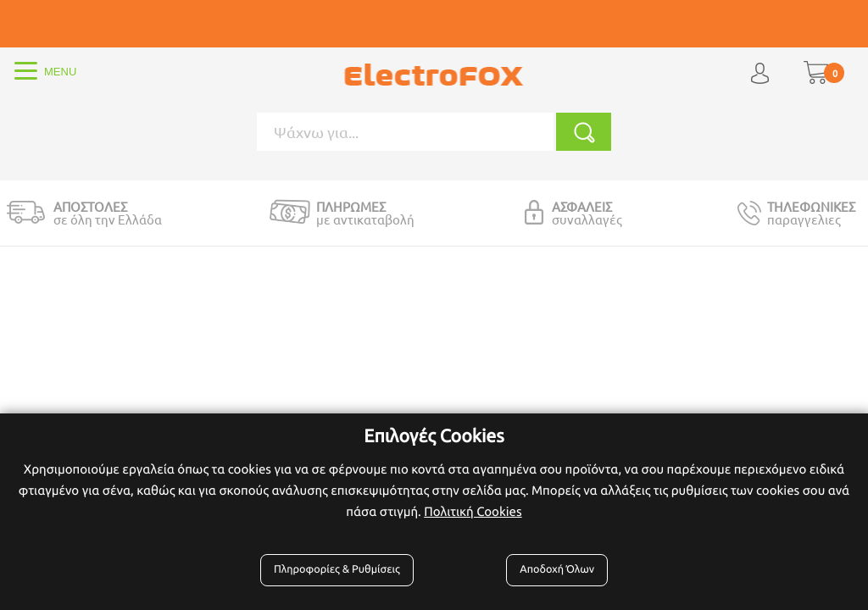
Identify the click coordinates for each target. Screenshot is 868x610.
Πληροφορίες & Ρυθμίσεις (337, 569)
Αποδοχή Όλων (557, 569)
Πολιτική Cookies (473, 511)
